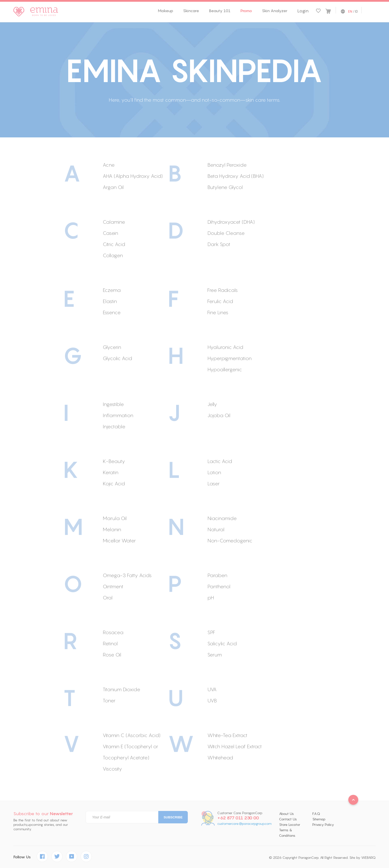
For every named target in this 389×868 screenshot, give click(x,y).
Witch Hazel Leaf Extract (235, 746)
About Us (286, 814)
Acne (109, 165)
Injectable (114, 426)
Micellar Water (119, 541)
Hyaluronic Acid (225, 347)
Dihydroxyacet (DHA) (231, 222)
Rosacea (113, 632)
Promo (246, 11)
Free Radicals (223, 290)
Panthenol (219, 586)
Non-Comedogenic (230, 541)
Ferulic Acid (220, 301)
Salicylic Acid (222, 643)
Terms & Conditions (287, 833)
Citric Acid (114, 244)
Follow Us (22, 857)
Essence (112, 312)
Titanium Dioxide (121, 689)
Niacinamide (222, 518)
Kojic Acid (114, 483)
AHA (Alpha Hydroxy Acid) (133, 176)
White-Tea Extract (227, 735)
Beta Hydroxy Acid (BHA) (236, 176)
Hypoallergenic (225, 369)
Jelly (212, 404)
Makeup (165, 11)
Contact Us (288, 819)
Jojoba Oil (219, 415)
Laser (213, 483)
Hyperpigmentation (229, 358)
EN (350, 12)
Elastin (110, 301)
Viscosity (112, 769)
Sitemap (319, 819)
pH (211, 598)
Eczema (112, 290)
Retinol (110, 643)
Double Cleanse (226, 233)
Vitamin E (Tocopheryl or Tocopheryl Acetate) (130, 752)
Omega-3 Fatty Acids (127, 575)
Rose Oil (112, 655)
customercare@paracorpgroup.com (244, 824)
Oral (108, 598)
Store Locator (290, 825)
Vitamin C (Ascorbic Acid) (132, 735)
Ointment (113, 586)
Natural (216, 529)
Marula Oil (115, 518)
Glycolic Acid (117, 358)
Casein (110, 233)
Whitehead (220, 758)
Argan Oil (113, 187)
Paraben (217, 575)
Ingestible (113, 404)
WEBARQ (368, 858)
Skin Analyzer (275, 11)
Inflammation (118, 415)
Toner (109, 700)
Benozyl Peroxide (227, 165)
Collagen (113, 255)
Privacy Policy (323, 825)
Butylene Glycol (225, 187)
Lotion (214, 472)
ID (357, 11)
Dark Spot (219, 244)
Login (303, 11)
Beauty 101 (220, 11)
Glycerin (112, 347)
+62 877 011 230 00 (238, 818)
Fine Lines (218, 312)
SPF (211, 632)
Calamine (114, 222)
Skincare (191, 11)
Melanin (112, 529)
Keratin (111, 472)
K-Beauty (114, 461)
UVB (212, 700)
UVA (212, 689)
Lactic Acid (220, 461)
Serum (215, 655)
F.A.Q (316, 814)
